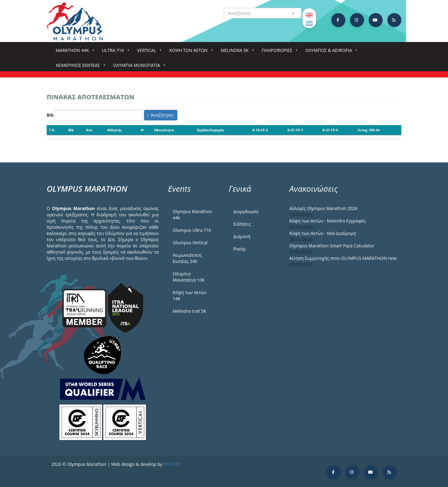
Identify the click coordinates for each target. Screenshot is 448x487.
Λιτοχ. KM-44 (369, 130)
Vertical (148, 52)
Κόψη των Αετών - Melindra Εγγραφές (327, 221)
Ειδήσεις (242, 224)
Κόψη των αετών (190, 52)
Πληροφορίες (278, 52)
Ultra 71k (114, 52)
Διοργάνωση (246, 211)
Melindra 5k (236, 52)
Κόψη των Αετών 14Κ (190, 295)
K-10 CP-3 (260, 130)
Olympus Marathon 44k (192, 215)
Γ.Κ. (52, 130)
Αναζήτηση (160, 115)
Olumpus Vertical (190, 243)
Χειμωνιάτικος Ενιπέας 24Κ (187, 258)
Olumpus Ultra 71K (192, 230)
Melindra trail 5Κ (189, 311)
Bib (50, 115)
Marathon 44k (74, 52)
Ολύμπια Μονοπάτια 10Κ (189, 277)
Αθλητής (114, 130)
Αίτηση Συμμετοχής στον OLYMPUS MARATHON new (343, 258)
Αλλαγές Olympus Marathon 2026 (323, 208)
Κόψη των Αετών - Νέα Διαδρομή (323, 233)
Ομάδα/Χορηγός (210, 130)
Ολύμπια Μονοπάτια (138, 67)
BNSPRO (172, 464)
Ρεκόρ (239, 249)
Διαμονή (242, 236)
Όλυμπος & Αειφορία (330, 52)
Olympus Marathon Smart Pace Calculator (332, 246)
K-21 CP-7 (295, 130)
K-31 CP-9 (330, 130)
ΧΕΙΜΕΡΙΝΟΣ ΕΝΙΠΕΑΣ (79, 67)
